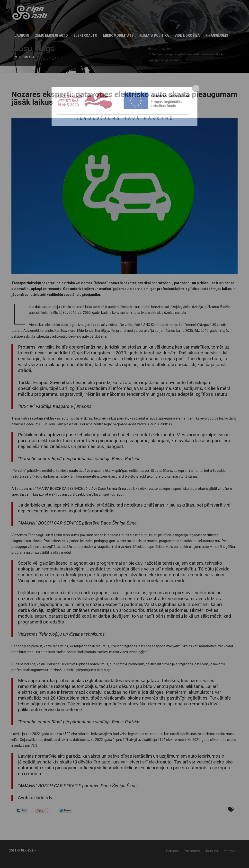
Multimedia (25, 57)
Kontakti (230, 851)
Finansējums (217, 35)
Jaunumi (22, 35)
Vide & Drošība (187, 35)
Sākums (172, 851)
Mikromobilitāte (118, 35)
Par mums (192, 851)
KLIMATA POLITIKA (154, 35)
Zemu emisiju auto (51, 35)
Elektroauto (85, 35)
